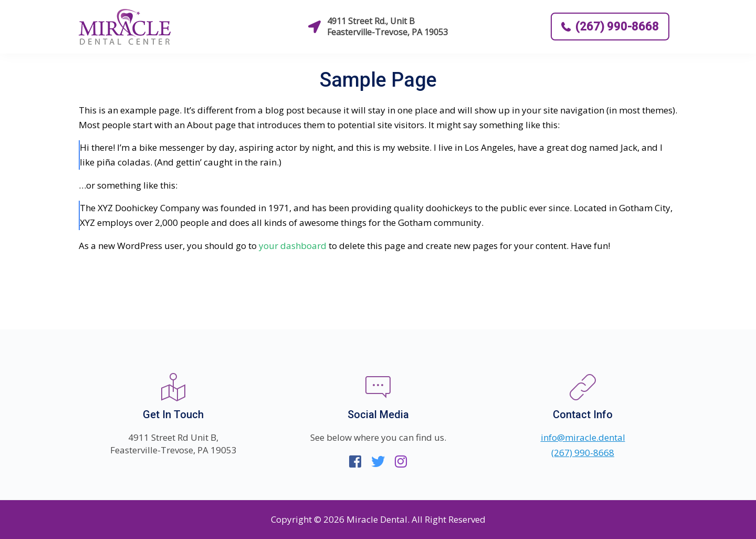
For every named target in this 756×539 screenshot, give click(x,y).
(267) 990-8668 (610, 27)
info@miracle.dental (583, 437)
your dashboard (293, 246)
